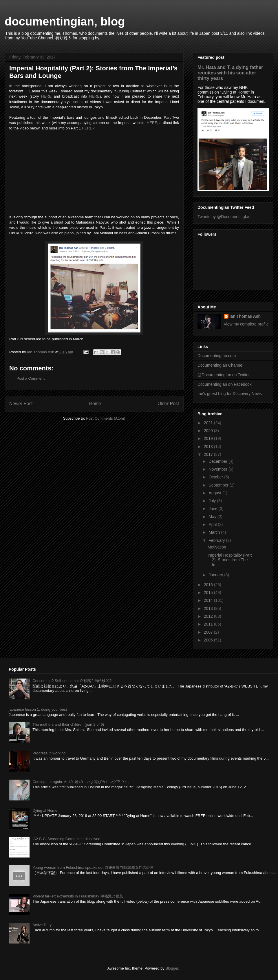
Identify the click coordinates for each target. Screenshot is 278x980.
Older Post (168, 404)
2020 (209, 431)
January (216, 575)
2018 (209, 447)
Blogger (172, 968)
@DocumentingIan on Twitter (224, 375)
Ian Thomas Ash (245, 316)
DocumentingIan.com (217, 356)
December (218, 461)
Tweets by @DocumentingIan (224, 217)
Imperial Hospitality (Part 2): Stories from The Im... (230, 560)
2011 (209, 624)
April (213, 524)
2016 (209, 585)
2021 (209, 423)
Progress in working (49, 753)
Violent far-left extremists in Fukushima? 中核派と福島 (78, 896)
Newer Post (21, 404)
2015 (209, 593)
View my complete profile (246, 324)
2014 (209, 600)
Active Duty (42, 925)
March (215, 532)
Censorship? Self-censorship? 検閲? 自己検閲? (72, 681)
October (216, 477)
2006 (209, 640)
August (215, 493)
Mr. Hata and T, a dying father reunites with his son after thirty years (230, 73)
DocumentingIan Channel (220, 365)
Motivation (217, 547)
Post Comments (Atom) (106, 418)
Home (95, 404)
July (213, 501)
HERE (46, 96)
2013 (209, 608)
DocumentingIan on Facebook (225, 384)
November (218, 469)
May (213, 517)
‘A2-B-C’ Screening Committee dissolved (66, 839)
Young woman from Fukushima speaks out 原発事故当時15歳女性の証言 (93, 867)
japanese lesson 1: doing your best (38, 709)
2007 (209, 632)
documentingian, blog (65, 21)
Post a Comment (31, 378)
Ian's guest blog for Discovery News (230, 394)
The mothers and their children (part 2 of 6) (68, 724)
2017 (209, 454)
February (217, 540)
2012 (209, 616)
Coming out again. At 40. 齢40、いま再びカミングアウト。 (82, 782)
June (213, 509)
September (219, 485)
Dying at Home (45, 810)
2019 (209, 438)
